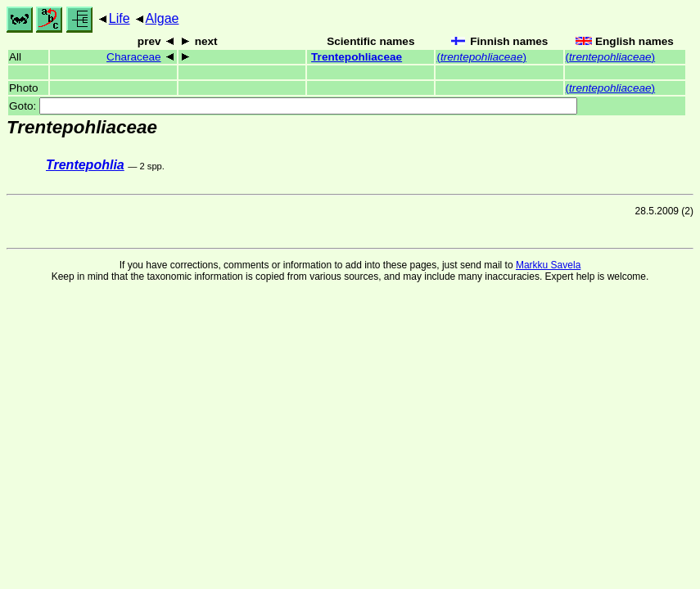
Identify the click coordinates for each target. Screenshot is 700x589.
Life (120, 18)
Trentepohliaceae (357, 57)
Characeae (134, 57)
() (481, 57)
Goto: (293, 106)
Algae (163, 18)
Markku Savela (548, 265)
